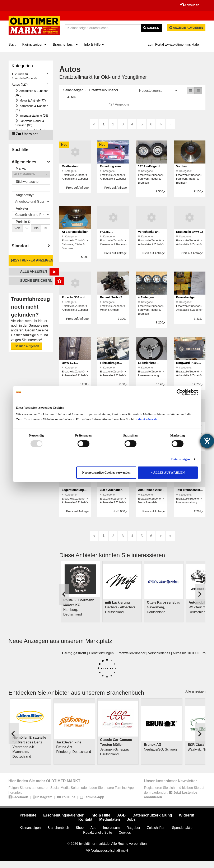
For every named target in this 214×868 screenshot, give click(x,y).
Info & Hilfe (94, 44)
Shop (80, 828)
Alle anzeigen (195, 691)
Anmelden (190, 5)
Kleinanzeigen (34, 44)
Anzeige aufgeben (186, 28)
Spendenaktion (183, 828)
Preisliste (28, 815)
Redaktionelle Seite (98, 833)
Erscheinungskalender (63, 815)
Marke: (21, 168)
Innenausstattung (149, 375)
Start (12, 44)
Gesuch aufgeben (26, 346)
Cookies (125, 833)
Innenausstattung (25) (33, 116)
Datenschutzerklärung (152, 815)
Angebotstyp (25, 195)
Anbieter (22, 208)
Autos (71, 97)
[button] (31, 174)
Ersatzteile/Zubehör (104, 90)
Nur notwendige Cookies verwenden (106, 473)
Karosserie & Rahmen (113, 244)
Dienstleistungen (101, 653)
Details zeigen (180, 459)
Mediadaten (110, 819)
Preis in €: (23, 222)
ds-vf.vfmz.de (148, 419)
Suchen (151, 28)
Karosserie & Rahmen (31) (31, 108)
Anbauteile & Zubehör (75, 179)
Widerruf (187, 815)
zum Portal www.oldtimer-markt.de (173, 44)
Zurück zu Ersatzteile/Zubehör (24, 76)
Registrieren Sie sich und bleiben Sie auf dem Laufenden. (174, 793)
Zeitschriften (156, 828)
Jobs (131, 819)
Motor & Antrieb (109, 310)
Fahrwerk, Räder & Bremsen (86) (29, 123)
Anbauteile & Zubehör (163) (31, 93)
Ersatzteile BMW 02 (190, 232)
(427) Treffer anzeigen (32, 260)
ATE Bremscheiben (75, 232)
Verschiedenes (159, 653)
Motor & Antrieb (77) (32, 100)
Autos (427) (20, 85)
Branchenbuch (65, 44)
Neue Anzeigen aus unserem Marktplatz (61, 641)
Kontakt (85, 819)
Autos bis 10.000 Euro (189, 653)
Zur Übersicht (27, 134)
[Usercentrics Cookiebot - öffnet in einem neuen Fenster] (180, 392)
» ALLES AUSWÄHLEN (168, 473)
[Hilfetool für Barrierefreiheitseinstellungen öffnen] (207, 441)
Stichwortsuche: (28, 182)
